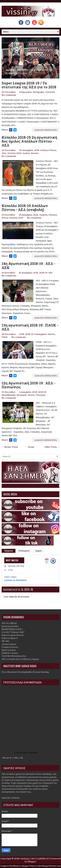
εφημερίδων (34, 753)
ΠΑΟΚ (5, 337)
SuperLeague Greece (13, 635)
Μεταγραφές (39, 92)
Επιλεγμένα (24, 551)
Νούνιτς (51, 334)
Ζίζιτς (4, 153)
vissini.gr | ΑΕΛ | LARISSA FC (35, 859)
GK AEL (6, 641)
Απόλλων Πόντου (48, 150)
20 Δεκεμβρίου (26, 150)
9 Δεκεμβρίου (41, 334)
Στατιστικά (50, 92)
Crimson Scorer (10, 647)
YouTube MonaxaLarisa (14, 656)
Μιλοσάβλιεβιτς (9, 395)
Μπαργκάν (22, 395)
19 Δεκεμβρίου (25, 215)
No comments (9, 95)
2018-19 (43, 273)
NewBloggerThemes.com (49, 866)
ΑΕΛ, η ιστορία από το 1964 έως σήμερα (20, 659)
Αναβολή (43, 215)
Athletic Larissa (10, 653)
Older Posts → (52, 447)
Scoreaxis (24, 597)
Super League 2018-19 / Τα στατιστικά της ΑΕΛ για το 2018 (29, 85)
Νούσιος (35, 153)
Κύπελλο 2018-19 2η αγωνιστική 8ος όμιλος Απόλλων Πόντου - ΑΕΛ (29, 141)
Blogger (32, 862)
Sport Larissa (9, 650)
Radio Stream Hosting (38, 672)
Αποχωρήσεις (26, 92)
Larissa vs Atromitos (15, 580)
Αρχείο (38, 551)
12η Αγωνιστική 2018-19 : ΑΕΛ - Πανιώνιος (28, 385)
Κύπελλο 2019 (14, 153)
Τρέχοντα (9, 551)
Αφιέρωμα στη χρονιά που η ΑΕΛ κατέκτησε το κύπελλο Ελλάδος (29, 71)
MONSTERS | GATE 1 (12, 629)
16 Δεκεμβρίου (25, 273)
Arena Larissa (9, 644)
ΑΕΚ (50, 273)
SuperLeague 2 (10, 638)
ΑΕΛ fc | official (9, 623)
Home (31, 447)
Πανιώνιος (41, 395)
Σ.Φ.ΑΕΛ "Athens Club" (13, 632)
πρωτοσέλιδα (21, 753)
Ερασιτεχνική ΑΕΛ (10, 626)
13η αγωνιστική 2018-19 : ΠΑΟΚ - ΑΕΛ (30, 327)
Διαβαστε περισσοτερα (46, 130)
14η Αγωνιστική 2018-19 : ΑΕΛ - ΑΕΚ (28, 266)
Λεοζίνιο (26, 153)
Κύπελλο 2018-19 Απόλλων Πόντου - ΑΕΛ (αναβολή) (25, 208)
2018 (37, 150)
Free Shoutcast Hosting (14, 672)
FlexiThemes (15, 866)
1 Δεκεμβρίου (25, 392)
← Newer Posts (10, 447)
